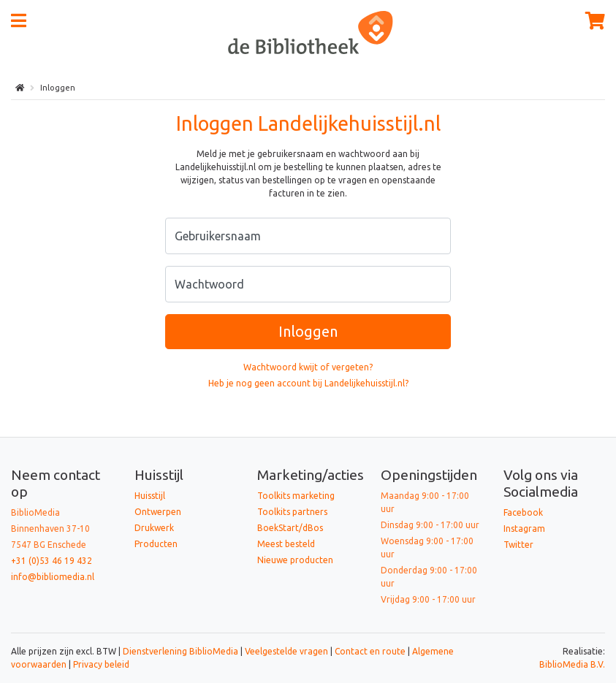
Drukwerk (154, 528)
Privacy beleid (101, 664)
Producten (156, 544)
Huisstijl (150, 496)
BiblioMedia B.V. (572, 664)
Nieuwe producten (295, 560)
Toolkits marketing (296, 496)
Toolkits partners (292, 512)
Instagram (524, 529)
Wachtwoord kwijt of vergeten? (308, 367)
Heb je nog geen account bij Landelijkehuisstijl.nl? (308, 383)
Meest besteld (286, 544)
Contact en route (370, 651)
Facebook (523, 512)
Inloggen (308, 331)
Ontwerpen (158, 512)
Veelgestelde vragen (286, 651)
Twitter (518, 545)
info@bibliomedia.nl (53, 577)
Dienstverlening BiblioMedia (182, 651)
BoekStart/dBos (290, 528)
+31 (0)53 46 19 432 (52, 561)
